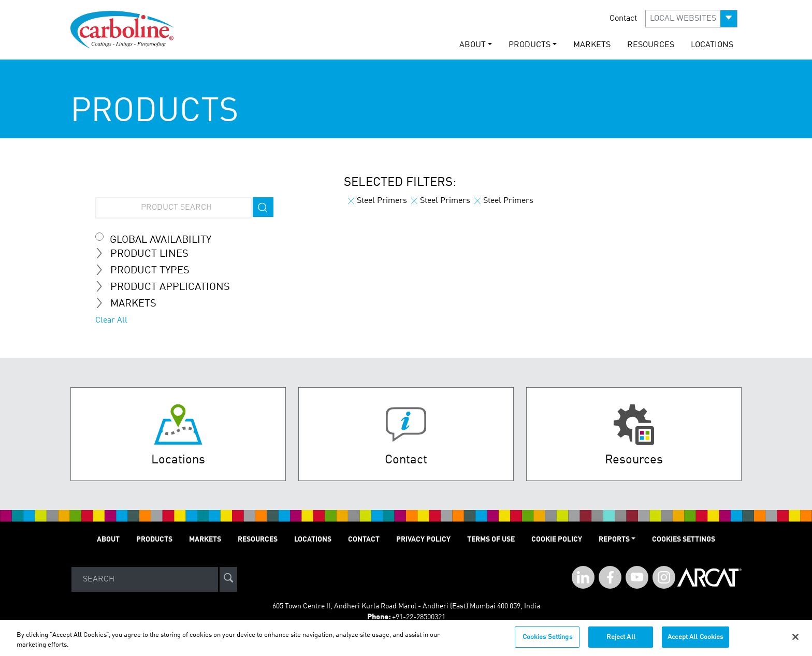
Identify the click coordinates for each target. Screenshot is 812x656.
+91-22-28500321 (419, 617)
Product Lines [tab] (146, 254)
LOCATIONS (712, 45)
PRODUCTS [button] (530, 45)
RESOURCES (651, 45)
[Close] (795, 642)
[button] (691, 19)
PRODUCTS (154, 540)
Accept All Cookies (695, 642)
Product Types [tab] (147, 270)
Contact (623, 19)
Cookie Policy (557, 540)
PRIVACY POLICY (423, 540)
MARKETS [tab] (130, 303)
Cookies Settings (547, 642)
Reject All (621, 642)
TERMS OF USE (491, 540)
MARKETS (592, 45)
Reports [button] (614, 540)
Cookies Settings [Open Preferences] (684, 540)
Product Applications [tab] (167, 287)
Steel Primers (378, 201)
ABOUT (108, 540)
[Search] (145, 580)
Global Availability (161, 240)
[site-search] (228, 580)
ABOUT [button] (473, 45)
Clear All (111, 320)
